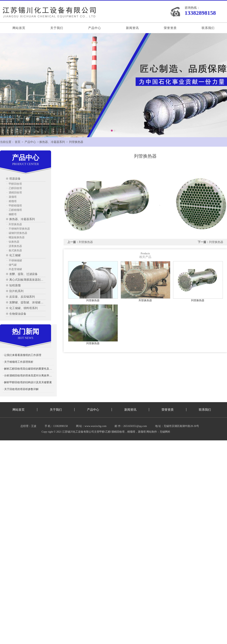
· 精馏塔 (12, 201)
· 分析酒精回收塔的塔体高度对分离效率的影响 (28, 376)
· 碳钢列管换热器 (17, 233)
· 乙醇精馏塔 (14, 210)
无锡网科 (165, 432)
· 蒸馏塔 (12, 197)
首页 (18, 142)
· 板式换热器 (14, 250)
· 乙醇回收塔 (14, 188)
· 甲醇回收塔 (14, 184)
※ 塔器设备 (13, 179)
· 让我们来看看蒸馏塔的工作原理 (22, 355)
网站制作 (152, 432)
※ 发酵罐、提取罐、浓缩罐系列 (26, 302)
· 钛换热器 (13, 242)
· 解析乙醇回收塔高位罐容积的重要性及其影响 (28, 369)
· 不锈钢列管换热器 (18, 229)
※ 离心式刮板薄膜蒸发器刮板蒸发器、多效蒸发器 (26, 280)
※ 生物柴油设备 (16, 314)
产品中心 (95, 28)
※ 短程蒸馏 (13, 285)
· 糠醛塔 (12, 214)
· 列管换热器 (14, 224)
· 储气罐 (12, 265)
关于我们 (57, 28)
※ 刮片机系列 (15, 291)
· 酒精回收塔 (14, 193)
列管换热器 (76, 142)
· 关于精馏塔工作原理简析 (18, 362)
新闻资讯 (132, 28)
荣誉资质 (170, 28)
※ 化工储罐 (13, 255)
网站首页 (19, 28)
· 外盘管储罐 (14, 269)
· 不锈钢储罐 (14, 260)
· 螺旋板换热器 (16, 237)
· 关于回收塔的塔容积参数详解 (21, 389)
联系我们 (208, 28)
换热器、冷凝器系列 (52, 142)
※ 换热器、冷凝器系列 (20, 219)
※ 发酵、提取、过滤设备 (22, 274)
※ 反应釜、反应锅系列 (20, 297)
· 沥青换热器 (14, 246)
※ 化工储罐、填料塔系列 (22, 308)
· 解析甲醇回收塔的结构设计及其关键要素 (27, 382)
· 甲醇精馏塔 (14, 206)
